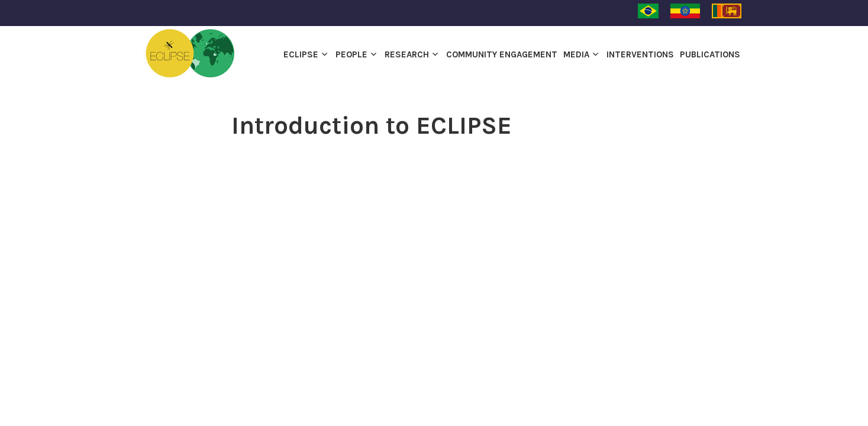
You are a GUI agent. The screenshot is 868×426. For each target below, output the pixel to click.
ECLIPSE (301, 54)
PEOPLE (351, 54)
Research (407, 54)
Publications (710, 54)
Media (576, 54)
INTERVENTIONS (640, 54)
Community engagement (502, 54)
